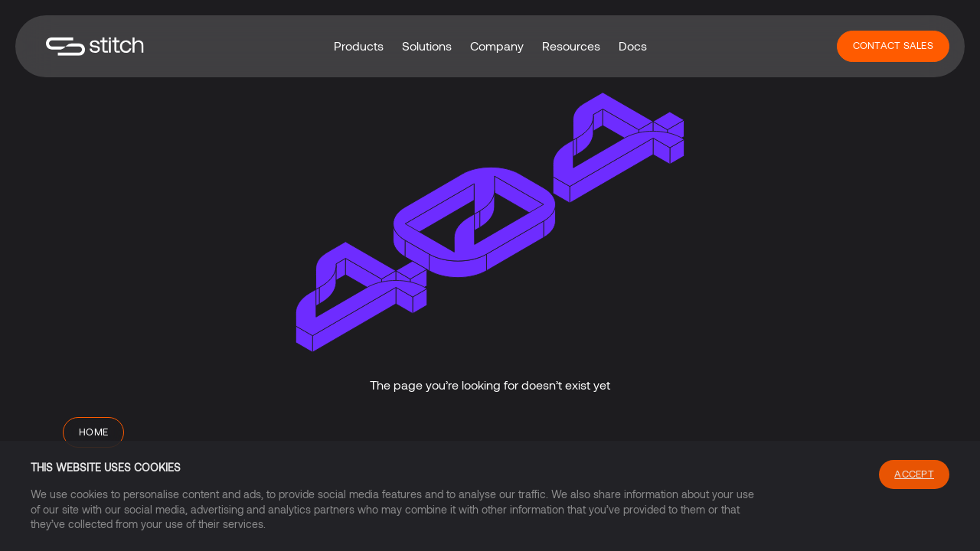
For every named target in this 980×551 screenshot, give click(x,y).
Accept (914, 474)
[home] (95, 46)
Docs (633, 46)
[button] (359, 46)
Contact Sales (893, 45)
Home (93, 432)
